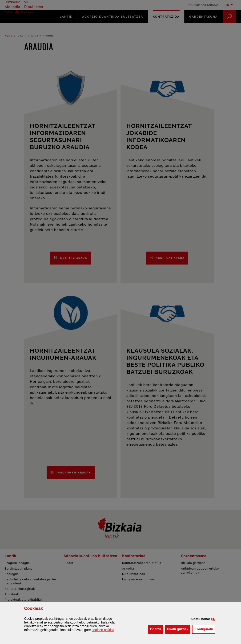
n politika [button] (103, 630)
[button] (213, 619)
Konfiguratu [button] (205, 629)
